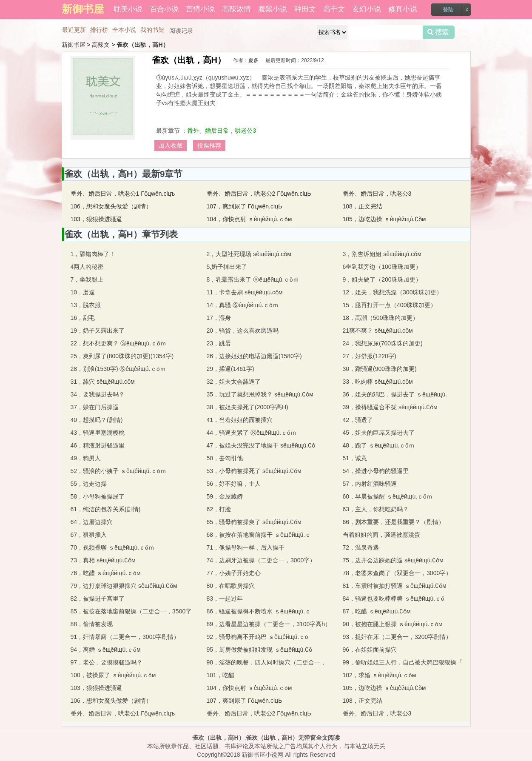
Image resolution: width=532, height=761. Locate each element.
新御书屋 (74, 45)
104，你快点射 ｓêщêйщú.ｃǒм (249, 219)
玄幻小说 (367, 9)
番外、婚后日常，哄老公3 (222, 131)
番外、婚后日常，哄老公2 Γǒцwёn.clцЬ (259, 194)
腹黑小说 (273, 9)
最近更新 (74, 30)
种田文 (305, 9)
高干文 (334, 9)
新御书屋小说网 (262, 755)
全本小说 (124, 30)
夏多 (253, 60)
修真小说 (403, 9)
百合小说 (164, 9)
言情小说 (200, 9)
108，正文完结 (363, 206)
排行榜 (99, 30)
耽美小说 (128, 9)
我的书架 (152, 30)
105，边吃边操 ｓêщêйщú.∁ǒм (384, 219)
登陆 (448, 10)
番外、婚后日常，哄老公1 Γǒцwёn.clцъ (123, 194)
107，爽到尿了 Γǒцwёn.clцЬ (245, 206)
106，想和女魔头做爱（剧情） (111, 206)
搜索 (439, 32)
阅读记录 (181, 31)
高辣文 (101, 45)
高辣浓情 (236, 9)
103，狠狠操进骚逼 (96, 219)
